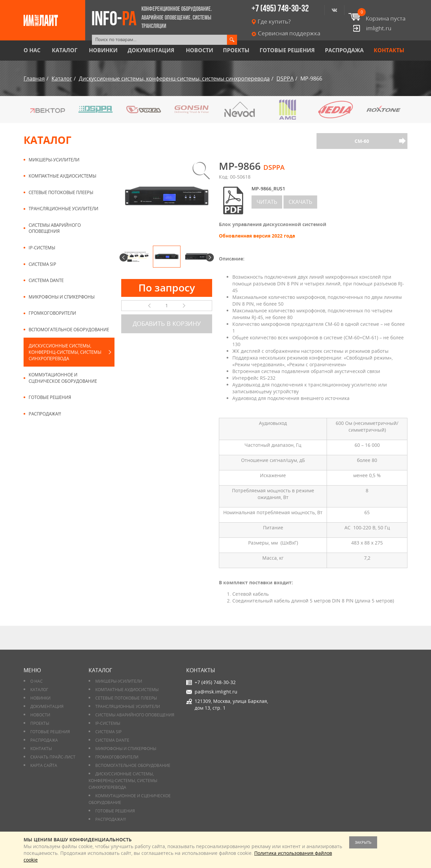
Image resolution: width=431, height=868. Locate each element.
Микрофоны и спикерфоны (62, 297)
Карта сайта (44, 765)
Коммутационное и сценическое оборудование (63, 378)
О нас (32, 50)
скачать (300, 202)
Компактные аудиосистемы (62, 176)
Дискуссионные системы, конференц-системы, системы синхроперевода (65, 352)
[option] (167, 197)
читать (267, 202)
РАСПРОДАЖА (344, 50)
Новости (200, 50)
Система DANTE (46, 280)
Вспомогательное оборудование (69, 330)
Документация (151, 50)
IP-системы (42, 248)
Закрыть (363, 842)
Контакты (389, 50)
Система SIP (42, 264)
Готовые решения (287, 50)
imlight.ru (379, 28)
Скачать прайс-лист (53, 757)
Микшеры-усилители (54, 160)
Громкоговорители (52, 313)
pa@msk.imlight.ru (216, 692)
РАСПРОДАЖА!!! (45, 414)
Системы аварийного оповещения (55, 228)
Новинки (103, 50)
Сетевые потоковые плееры (61, 192)
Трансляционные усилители (63, 209)
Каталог (65, 50)
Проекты (236, 50)
